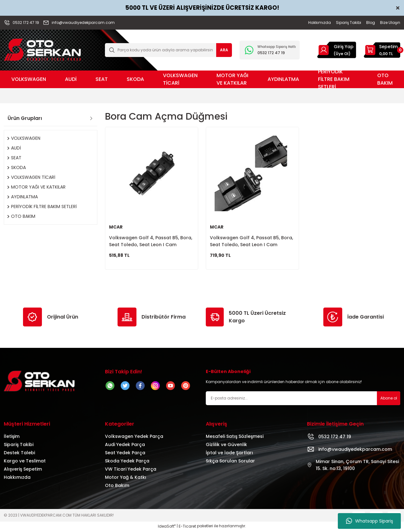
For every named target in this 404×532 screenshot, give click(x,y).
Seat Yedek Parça (125, 454)
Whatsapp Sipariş (369, 521)
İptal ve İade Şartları (229, 454)
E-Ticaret (187, 527)
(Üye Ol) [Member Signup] (342, 54)
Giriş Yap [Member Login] (344, 47)
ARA (224, 50)
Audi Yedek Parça (125, 446)
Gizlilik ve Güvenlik (226, 446)
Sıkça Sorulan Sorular (230, 462)
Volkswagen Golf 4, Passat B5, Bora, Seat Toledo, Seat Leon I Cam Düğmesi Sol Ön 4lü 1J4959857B (151, 241)
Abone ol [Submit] (389, 399)
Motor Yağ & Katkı (126, 478)
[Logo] (42, 50)
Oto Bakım (117, 487)
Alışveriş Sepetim (23, 470)
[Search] (168, 50)
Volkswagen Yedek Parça (134, 438)
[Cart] (382, 50)
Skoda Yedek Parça (127, 462)
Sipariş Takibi (19, 446)
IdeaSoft (167, 527)
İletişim (12, 438)
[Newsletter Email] (303, 399)
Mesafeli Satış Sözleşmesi (235, 438)
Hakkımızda (17, 478)
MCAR (116, 227)
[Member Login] (324, 50)
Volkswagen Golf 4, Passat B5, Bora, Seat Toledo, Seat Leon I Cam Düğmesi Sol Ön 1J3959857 (251, 241)
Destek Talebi (19, 454)
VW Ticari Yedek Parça (131, 470)
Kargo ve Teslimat (25, 462)
